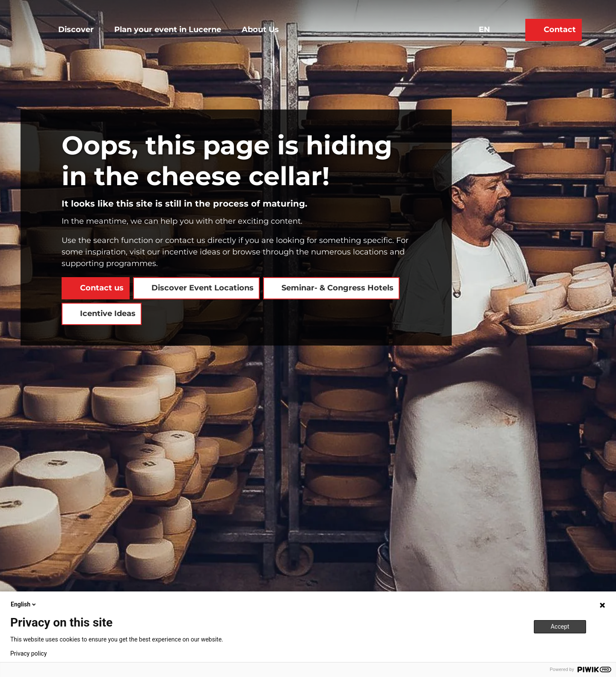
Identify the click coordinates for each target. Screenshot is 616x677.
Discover (76, 30)
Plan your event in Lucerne (168, 30)
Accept (560, 627)
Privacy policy (28, 653)
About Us (260, 30)
